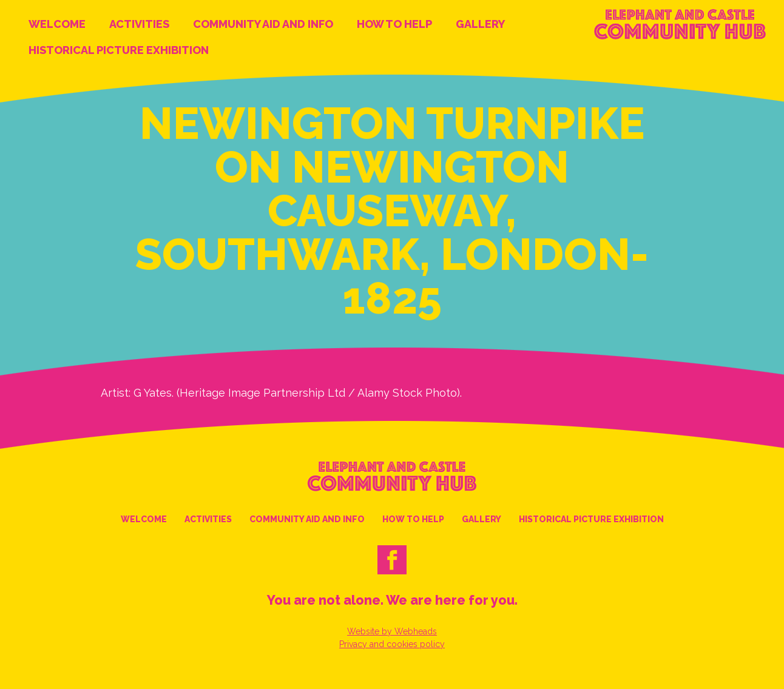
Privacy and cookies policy (392, 644)
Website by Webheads (392, 631)
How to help (394, 24)
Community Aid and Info (263, 24)
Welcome (57, 24)
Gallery (480, 24)
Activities (139, 24)
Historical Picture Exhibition (119, 50)
